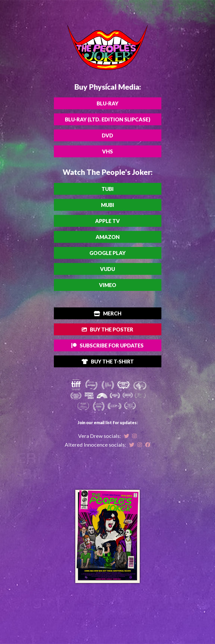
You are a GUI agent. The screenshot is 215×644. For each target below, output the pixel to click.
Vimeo (108, 285)
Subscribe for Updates (107, 345)
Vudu (107, 269)
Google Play (107, 253)
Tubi (108, 189)
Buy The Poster (107, 329)
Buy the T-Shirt (108, 361)
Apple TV (107, 221)
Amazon (108, 237)
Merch (108, 313)
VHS (107, 151)
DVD (107, 135)
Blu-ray (107, 103)
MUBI (108, 205)
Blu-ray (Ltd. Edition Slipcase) (108, 119)
